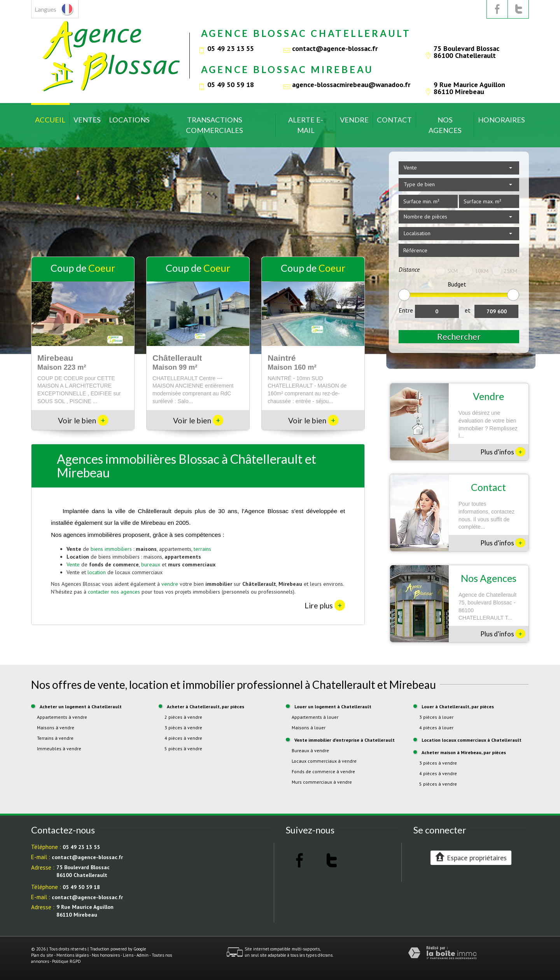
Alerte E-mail (306, 125)
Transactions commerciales (214, 125)
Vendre (354, 120)
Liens (128, 955)
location (97, 572)
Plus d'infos (503, 452)
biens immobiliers (111, 549)
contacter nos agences (114, 592)
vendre (170, 584)
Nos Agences (445, 125)
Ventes (87, 120)
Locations (129, 120)
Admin (143, 955)
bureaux (151, 564)
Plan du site (42, 955)
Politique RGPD (66, 961)
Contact (394, 120)
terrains (202, 549)
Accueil (50, 120)
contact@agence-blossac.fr (335, 48)
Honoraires (501, 120)
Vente (73, 564)
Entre (406, 310)
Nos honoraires (106, 955)
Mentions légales (73, 955)
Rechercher (459, 336)
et (468, 310)
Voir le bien (83, 420)
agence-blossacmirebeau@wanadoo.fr (351, 84)
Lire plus (325, 605)
